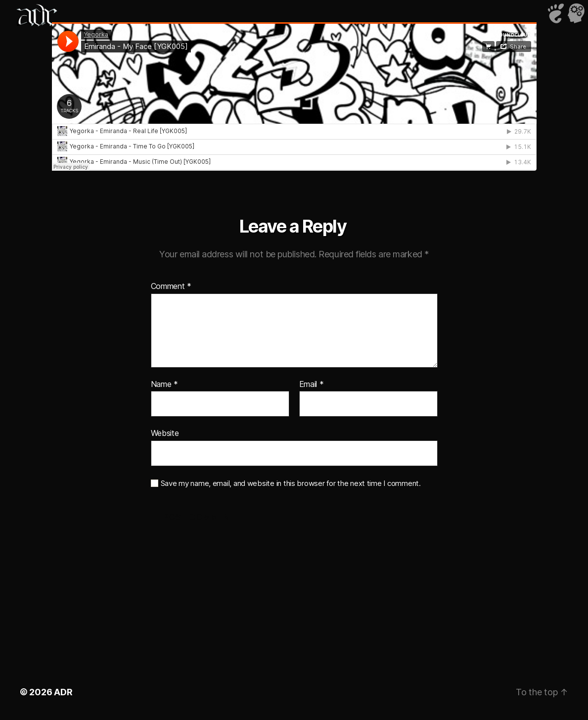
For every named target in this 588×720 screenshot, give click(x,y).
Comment (171, 287)
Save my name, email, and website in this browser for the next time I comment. (291, 483)
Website (165, 433)
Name (164, 384)
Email (312, 384)
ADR (63, 692)
